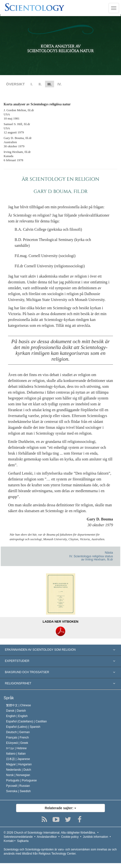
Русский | (18, 786)
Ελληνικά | (17, 743)
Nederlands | (19, 770)
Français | (17, 738)
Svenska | (18, 791)
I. (32, 84)
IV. (60, 84)
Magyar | (19, 764)
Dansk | (16, 711)
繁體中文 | (19, 705)
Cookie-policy (70, 837)
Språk (9, 698)
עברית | (16, 748)
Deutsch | (18, 732)
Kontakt (9, 841)
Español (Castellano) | (26, 721)
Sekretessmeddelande (18, 837)
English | (17, 716)
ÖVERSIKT (15, 84)
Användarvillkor (47, 837)
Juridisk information (95, 837)
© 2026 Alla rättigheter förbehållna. (50, 833)
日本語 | (18, 759)
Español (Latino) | (23, 727)
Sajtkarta (23, 841)
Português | (21, 780)
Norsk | (18, 775)
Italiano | (16, 754)
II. (40, 84)
